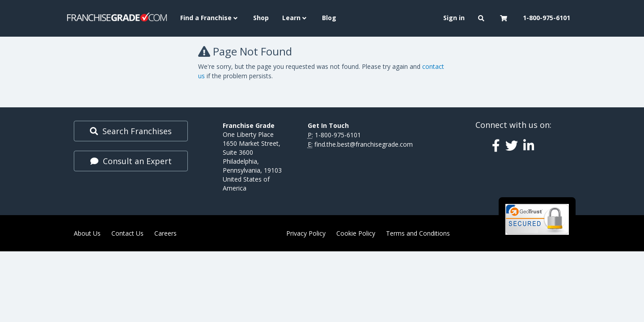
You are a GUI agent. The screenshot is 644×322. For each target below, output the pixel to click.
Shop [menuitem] (261, 18)
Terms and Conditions (418, 233)
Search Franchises (131, 131)
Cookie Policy (356, 233)
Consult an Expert (131, 161)
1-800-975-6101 (338, 135)
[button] (482, 18)
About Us (87, 233)
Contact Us (127, 233)
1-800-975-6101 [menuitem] (547, 18)
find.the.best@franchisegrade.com (364, 144)
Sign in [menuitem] (454, 18)
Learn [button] (295, 18)
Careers (165, 233)
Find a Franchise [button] (210, 18)
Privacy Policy (306, 233)
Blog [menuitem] (329, 18)
